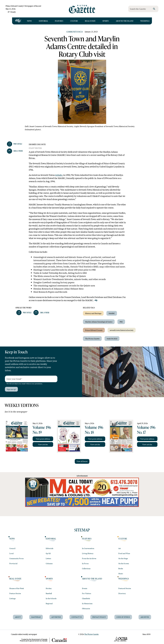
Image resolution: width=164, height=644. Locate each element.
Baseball (49, 593)
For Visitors (87, 593)
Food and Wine (124, 553)
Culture (74, 21)
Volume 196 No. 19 (42, 430)
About (18, 617)
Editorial (43, 21)
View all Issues (82, 461)
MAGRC (112, 313)
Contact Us (77, 617)
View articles (43, 444)
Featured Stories (125, 588)
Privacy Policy (99, 617)
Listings (12, 598)
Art (120, 548)
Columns (49, 563)
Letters (48, 558)
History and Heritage (93, 313)
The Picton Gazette (92, 339)
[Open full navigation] (18, 21)
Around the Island (125, 21)
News (29, 21)
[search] (154, 9)
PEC (121, 322)
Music (121, 573)
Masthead (36, 617)
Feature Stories (15, 593)
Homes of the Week (17, 588)
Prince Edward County (94, 330)
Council (12, 548)
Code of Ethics (123, 617)
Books (121, 568)
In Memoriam (87, 603)
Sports (106, 21)
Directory (122, 593)
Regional (49, 603)
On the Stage (123, 558)
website (59, 175)
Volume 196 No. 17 (146, 430)
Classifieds (86, 598)
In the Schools (51, 598)
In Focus (85, 563)
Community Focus (75, 32)
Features (59, 21)
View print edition (43, 439)
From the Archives (89, 558)
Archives (145, 617)
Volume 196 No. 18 (94, 430)
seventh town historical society (122, 330)
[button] (15, 144)
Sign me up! (11, 389)
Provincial (13, 563)
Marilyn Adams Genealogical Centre (99, 322)
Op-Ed (48, 553)
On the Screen (124, 563)
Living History (88, 553)
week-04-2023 (112, 339)
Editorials (50, 548)
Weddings (145, 21)
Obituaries (86, 608)
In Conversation (88, 548)
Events (85, 588)
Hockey (49, 588)
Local (11, 553)
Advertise (56, 617)
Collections (86, 568)
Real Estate (90, 21)
